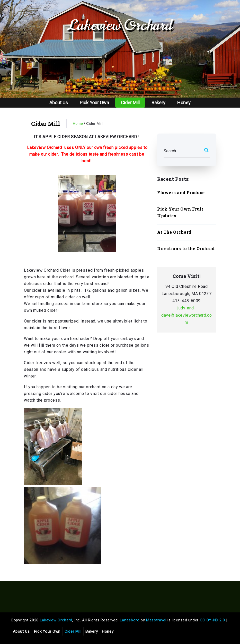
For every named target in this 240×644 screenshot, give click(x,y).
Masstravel (156, 620)
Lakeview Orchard (120, 25)
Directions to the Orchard (186, 248)
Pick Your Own (94, 103)
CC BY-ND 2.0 (212, 620)
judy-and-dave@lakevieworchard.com (187, 315)
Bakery (158, 103)
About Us (59, 103)
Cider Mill (130, 103)
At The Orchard (174, 232)
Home (78, 124)
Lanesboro (130, 620)
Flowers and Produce (181, 192)
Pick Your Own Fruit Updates (180, 212)
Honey (184, 103)
